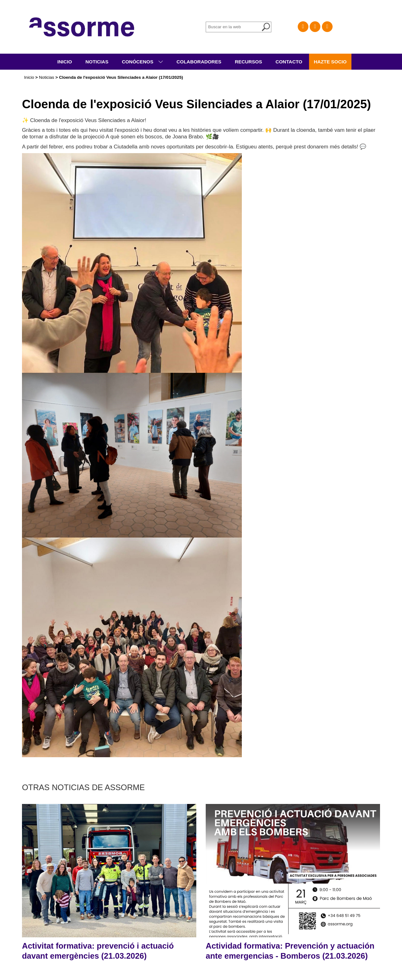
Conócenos (138, 62)
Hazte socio (330, 62)
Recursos (249, 62)
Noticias (97, 62)
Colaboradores (199, 62)
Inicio (65, 62)
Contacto (289, 62)
